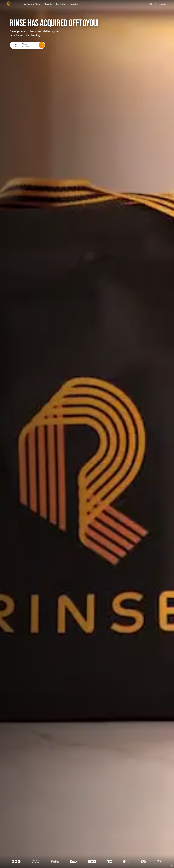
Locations (76, 4)
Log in (163, 4)
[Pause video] (172, 866)
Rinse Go (48, 4)
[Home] (12, 4)
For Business (61, 4)
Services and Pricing (32, 4)
